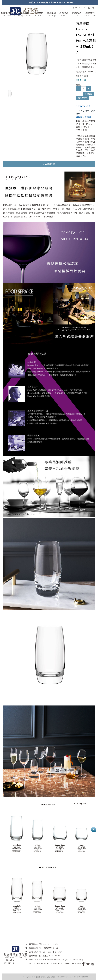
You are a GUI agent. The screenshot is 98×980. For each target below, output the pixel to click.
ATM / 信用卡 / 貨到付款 (86, 112)
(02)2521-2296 (51, 944)
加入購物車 (82, 98)
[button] (25, 14)
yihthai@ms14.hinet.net (50, 952)
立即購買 (88, 94)
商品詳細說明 (49, 164)
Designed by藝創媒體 (81, 977)
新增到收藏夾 (78, 94)
